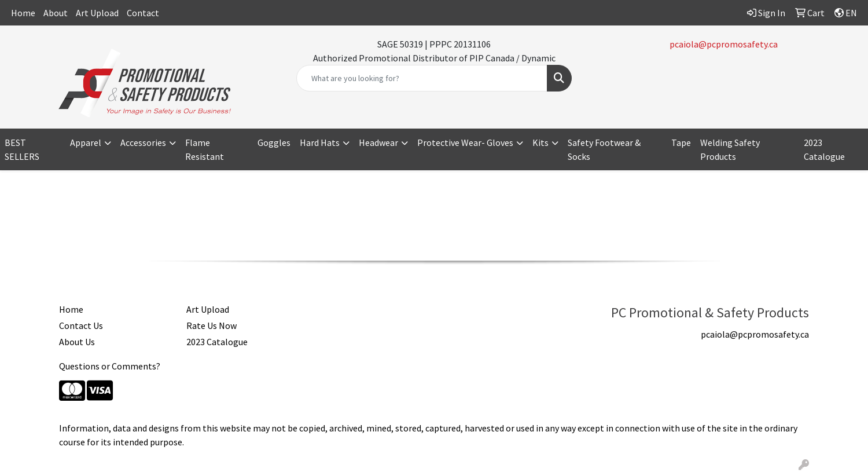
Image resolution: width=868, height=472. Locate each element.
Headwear (378, 142)
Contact (143, 13)
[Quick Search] (422, 78)
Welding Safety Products (730, 149)
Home (23, 13)
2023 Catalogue (217, 342)
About (56, 13)
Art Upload (97, 13)
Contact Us (81, 325)
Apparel (86, 142)
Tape (681, 142)
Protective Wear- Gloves (465, 142)
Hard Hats (320, 142)
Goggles (274, 142)
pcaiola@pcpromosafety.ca (724, 44)
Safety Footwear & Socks (604, 149)
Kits (540, 142)
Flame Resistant (205, 149)
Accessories (143, 142)
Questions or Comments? (110, 366)
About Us (77, 342)
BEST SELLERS (22, 149)
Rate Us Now (212, 325)
